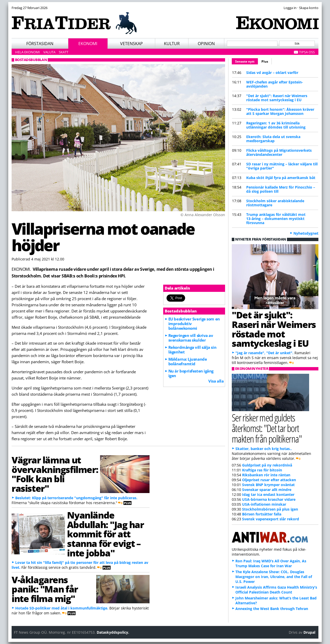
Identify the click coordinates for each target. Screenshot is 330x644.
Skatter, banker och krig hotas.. (264, 449)
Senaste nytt (247, 61)
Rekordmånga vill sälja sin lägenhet (192, 350)
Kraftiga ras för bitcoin (262, 470)
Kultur (172, 44)
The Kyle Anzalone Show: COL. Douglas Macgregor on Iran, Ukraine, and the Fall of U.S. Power (274, 577)
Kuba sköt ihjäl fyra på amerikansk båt (281, 178)
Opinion (206, 44)
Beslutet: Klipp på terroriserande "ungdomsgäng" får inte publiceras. (76, 498)
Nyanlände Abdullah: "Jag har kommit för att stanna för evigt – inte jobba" (105, 534)
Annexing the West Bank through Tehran (272, 609)
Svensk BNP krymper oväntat (268, 485)
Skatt (64, 52)
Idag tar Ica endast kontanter (268, 494)
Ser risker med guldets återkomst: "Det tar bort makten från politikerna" (267, 428)
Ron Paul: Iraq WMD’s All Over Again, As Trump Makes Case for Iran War (271, 563)
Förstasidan (40, 44)
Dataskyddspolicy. (113, 632)
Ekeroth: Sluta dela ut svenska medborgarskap (273, 139)
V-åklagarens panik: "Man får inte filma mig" (45, 589)
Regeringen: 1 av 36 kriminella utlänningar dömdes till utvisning (276, 125)
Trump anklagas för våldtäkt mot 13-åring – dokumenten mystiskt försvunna (276, 219)
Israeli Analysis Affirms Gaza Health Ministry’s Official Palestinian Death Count (276, 590)
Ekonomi (88, 44)
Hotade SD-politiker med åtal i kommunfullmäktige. (62, 608)
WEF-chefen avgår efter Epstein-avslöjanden (275, 84)
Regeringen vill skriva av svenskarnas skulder (191, 338)
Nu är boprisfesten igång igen (191, 373)
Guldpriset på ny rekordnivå (267, 465)
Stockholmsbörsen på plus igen (270, 509)
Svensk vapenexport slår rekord (271, 519)
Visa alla (216, 381)
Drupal (309, 632)
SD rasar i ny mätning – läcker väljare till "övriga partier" (282, 166)
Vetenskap (131, 44)
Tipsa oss (307, 52)
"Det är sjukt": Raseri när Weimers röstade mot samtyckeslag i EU (277, 98)
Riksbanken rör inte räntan (266, 475)
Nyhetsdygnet (306, 233)
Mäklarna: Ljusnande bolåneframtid (188, 361)
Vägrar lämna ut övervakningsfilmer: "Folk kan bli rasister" (55, 474)
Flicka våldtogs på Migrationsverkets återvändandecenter (279, 152)
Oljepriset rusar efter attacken (269, 480)
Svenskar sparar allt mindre (267, 490)
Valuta (49, 52)
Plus (265, 61)
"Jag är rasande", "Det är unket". (264, 353)
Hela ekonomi (28, 52)
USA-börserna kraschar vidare (269, 499)
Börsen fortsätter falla (262, 514)
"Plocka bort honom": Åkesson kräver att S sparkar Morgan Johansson (280, 111)
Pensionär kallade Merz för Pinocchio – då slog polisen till (281, 189)
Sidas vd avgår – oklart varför (272, 73)
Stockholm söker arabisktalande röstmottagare (275, 203)
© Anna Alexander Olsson (203, 215)
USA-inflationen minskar (264, 504)
